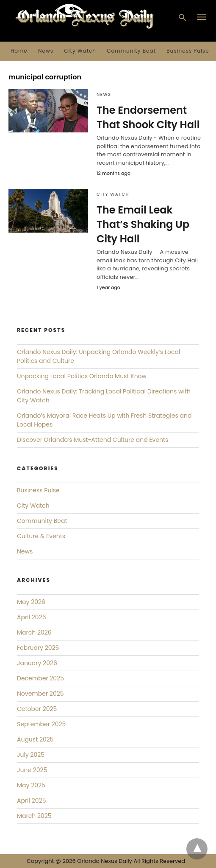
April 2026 (32, 617)
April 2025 (31, 801)
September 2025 (41, 724)
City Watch (80, 51)
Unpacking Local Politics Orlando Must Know (82, 376)
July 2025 (31, 755)
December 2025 (40, 678)
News (46, 51)
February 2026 (38, 648)
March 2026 (34, 632)
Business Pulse (188, 51)
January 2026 (37, 663)
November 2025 (40, 694)
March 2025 (34, 816)
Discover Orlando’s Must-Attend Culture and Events (93, 440)
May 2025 (31, 785)
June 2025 (32, 770)
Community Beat (131, 51)
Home (19, 51)
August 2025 (35, 739)
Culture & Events (41, 536)
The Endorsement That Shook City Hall (148, 117)
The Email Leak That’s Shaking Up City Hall (143, 224)
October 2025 (37, 709)
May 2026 (31, 602)
